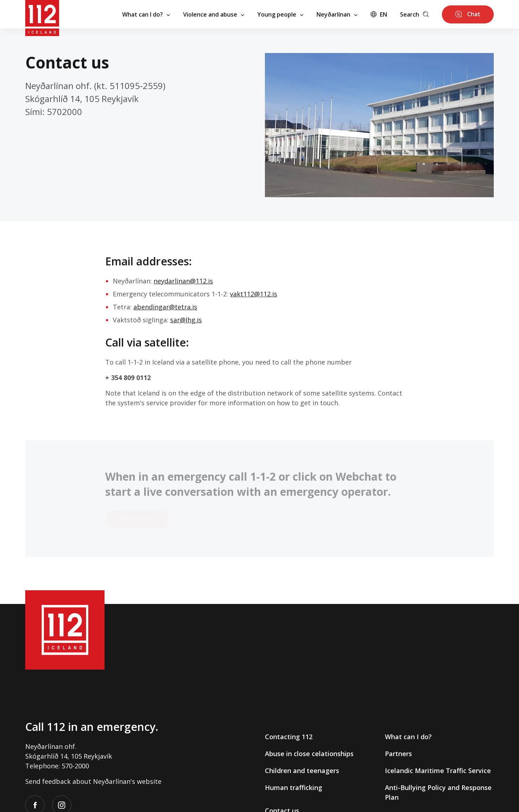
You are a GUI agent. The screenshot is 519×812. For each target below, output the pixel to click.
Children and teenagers (302, 771)
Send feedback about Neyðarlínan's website (93, 781)
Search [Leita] (414, 14)
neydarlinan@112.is (183, 281)
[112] (42, 14)
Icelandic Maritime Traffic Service (438, 771)
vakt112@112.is (254, 294)
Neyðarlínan (337, 14)
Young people (280, 14)
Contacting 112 (289, 737)
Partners (398, 754)
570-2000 (75, 766)
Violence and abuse (214, 14)
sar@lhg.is (186, 320)
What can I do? (146, 14)
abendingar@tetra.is (165, 307)
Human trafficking (294, 787)
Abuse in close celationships (309, 754)
